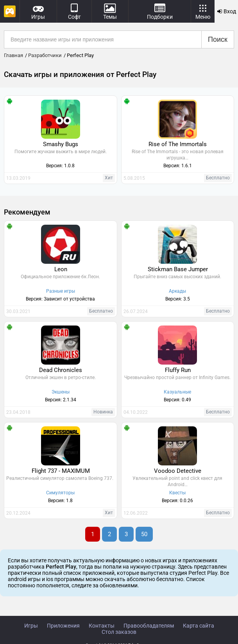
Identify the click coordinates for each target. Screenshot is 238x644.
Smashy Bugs (61, 144)
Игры (31, 626)
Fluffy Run (178, 370)
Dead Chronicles (61, 370)
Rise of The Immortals (178, 144)
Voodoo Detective (178, 471)
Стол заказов (119, 632)
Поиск (218, 39)
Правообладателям (149, 626)
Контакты (102, 626)
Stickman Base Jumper (178, 269)
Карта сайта (199, 626)
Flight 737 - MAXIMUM (61, 471)
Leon (61, 269)
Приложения (63, 626)
